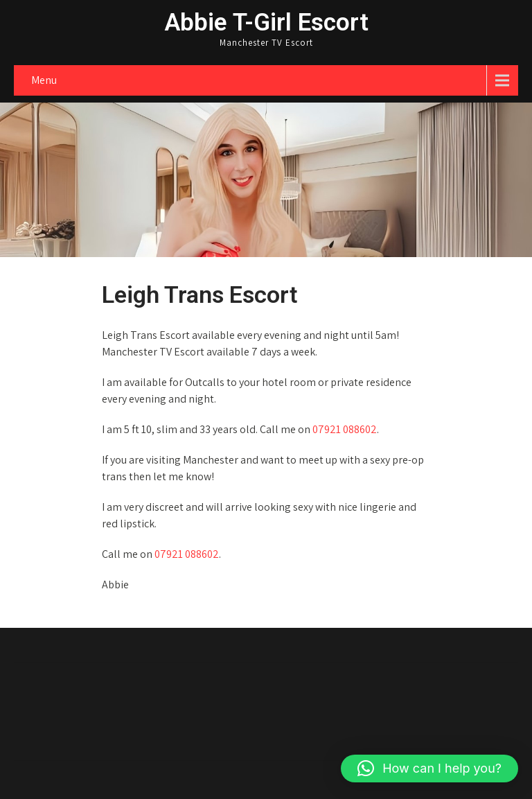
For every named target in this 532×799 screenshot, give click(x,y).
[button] (429, 769)
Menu (44, 80)
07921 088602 (345, 429)
